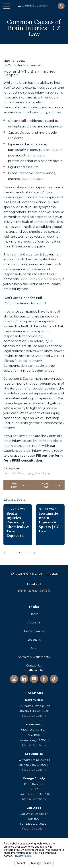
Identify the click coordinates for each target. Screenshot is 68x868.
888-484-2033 (34, 591)
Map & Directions (34, 716)
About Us (34, 622)
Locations (34, 640)
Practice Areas (34, 631)
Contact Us (34, 665)
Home (34, 614)
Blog (34, 648)
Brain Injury (43, 473)
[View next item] (30, 553)
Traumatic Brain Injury (18, 473)
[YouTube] (34, 679)
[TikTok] (54, 679)
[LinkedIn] (24, 679)
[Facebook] (44, 679)
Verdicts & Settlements (34, 657)
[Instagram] (14, 679)
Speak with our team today (41, 279)
